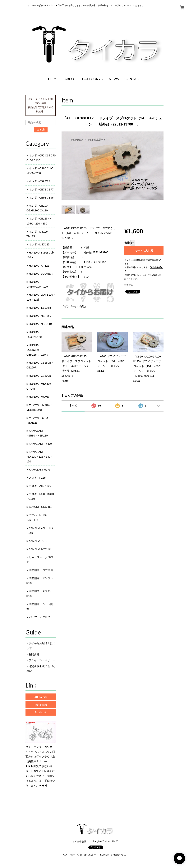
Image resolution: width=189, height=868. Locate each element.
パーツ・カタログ (40, 617)
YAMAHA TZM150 (40, 549)
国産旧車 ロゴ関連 (41, 570)
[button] (93, 79)
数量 (127, 243)
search (41, 130)
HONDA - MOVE (39, 397)
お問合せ (34, 654)
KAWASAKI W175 (40, 470)
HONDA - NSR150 (40, 316)
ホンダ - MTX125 (39, 244)
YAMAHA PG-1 (38, 541)
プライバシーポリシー (42, 660)
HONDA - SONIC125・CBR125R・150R (37, 350)
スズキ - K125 (37, 478)
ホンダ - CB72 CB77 (41, 190)
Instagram (41, 705)
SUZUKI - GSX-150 (41, 507)
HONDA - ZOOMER (41, 274)
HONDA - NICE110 (40, 324)
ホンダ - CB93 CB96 (41, 198)
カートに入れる (144, 250)
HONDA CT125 (39, 266)
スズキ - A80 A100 (40, 486)
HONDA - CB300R (40, 376)
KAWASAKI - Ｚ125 (41, 444)
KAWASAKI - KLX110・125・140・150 (40, 457)
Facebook (41, 712)
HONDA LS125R (40, 308)
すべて (73, 406)
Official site (41, 697)
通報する (129, 285)
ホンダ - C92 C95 (39, 181)
